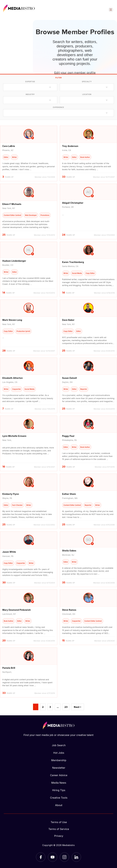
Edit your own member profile (75, 72)
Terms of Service (59, 829)
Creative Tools (59, 798)
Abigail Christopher (73, 203)
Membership (59, 760)
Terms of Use (59, 822)
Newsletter (59, 768)
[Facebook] (41, 857)
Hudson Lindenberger (14, 261)
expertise (30, 82)
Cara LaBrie (9, 146)
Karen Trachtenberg (73, 262)
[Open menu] (111, 10)
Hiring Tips (59, 790)
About (59, 805)
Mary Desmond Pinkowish (17, 610)
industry (30, 94)
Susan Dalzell (69, 378)
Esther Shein (69, 494)
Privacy (59, 836)
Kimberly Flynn (11, 494)
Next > (78, 707)
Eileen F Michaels (12, 204)
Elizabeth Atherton (13, 378)
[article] (29, 153)
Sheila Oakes (69, 551)
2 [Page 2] (43, 707)
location (87, 94)
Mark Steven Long (12, 320)
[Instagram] (64, 857)
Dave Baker (68, 320)
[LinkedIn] (76, 857)
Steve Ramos (69, 610)
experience (58, 107)
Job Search (59, 745)
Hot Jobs (59, 753)
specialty (87, 82)
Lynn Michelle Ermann (14, 436)
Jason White (9, 552)
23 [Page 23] (66, 707)
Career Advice (59, 775)
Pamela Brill (9, 668)
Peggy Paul (68, 436)
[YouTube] (53, 857)
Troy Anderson (70, 146)
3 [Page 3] (50, 707)
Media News (59, 783)
